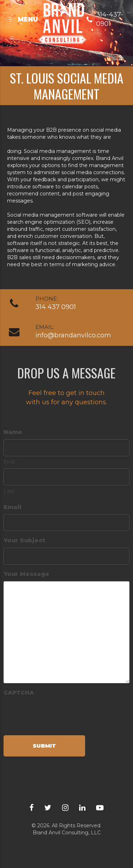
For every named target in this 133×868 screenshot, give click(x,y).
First (9, 462)
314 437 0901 (56, 307)
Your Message (26, 574)
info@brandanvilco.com (73, 335)
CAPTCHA (19, 693)
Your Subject (24, 540)
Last (9, 491)
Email (12, 507)
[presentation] (57, 714)
